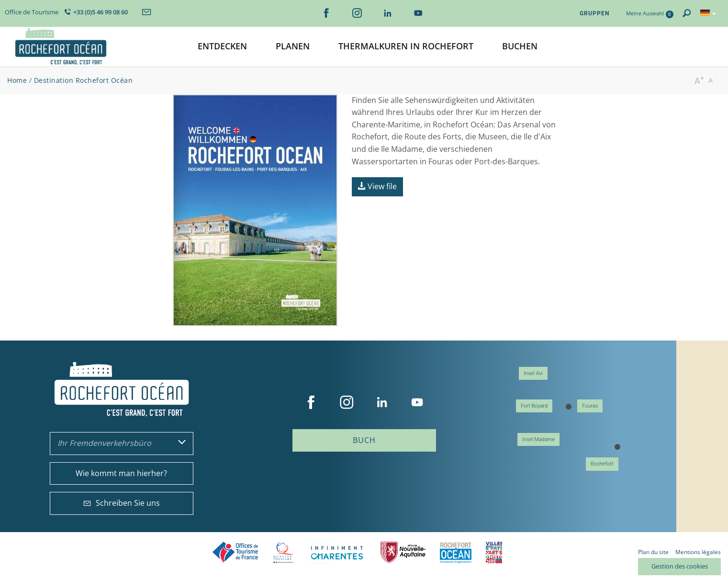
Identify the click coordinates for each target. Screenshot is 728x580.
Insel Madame (538, 439)
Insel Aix (533, 373)
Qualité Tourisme (283, 552)
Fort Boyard (534, 406)
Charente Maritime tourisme (337, 552)
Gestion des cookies (680, 566)
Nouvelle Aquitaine (403, 552)
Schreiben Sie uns (122, 503)
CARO (456, 552)
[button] (222, 47)
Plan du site (653, 552)
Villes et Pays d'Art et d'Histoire (494, 552)
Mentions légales (698, 552)
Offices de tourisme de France (235, 552)
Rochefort (602, 464)
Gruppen (594, 13)
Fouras (590, 406)
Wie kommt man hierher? (121, 473)
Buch (364, 440)
